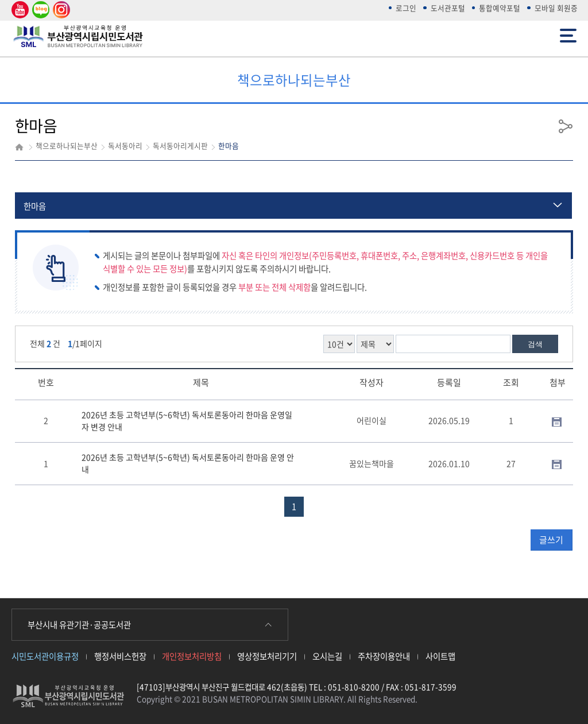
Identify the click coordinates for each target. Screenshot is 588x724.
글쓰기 (551, 540)
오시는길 (327, 656)
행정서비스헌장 (120, 656)
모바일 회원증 (556, 8)
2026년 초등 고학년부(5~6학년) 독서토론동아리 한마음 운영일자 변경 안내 (187, 421)
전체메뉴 (568, 35)
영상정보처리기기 (267, 656)
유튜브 (18, 10)
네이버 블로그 (40, 10)
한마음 (35, 206)
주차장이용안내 (384, 656)
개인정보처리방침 (192, 656)
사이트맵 (440, 656)
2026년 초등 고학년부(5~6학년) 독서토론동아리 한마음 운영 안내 (188, 463)
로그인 (406, 8)
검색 (535, 344)
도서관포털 (448, 8)
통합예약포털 (500, 8)
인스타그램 (60, 10)
